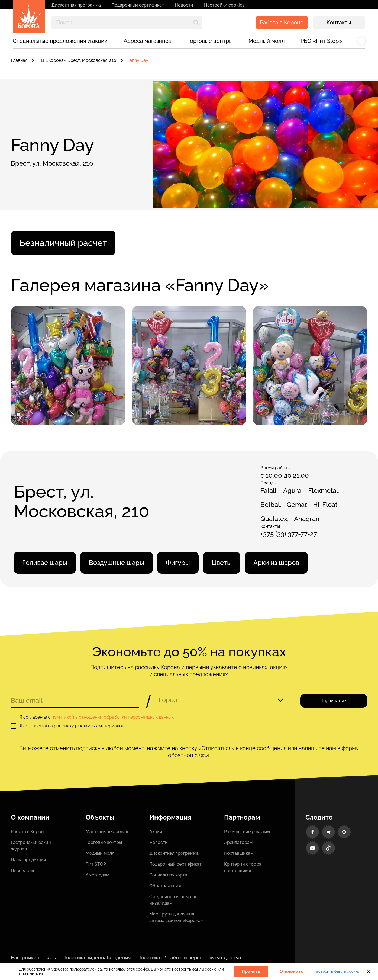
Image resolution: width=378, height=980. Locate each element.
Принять (251, 971)
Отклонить (291, 971)
